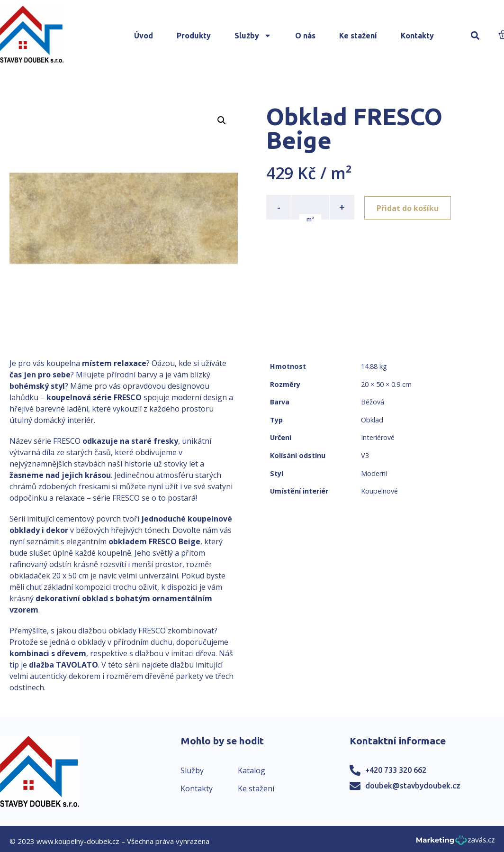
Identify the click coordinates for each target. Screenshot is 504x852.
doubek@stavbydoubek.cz (413, 786)
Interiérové (378, 437)
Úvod (144, 36)
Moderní (374, 473)
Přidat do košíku (409, 207)
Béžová (373, 402)
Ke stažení (358, 36)
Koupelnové (379, 491)
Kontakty (417, 36)
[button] (475, 36)
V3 (365, 455)
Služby (253, 36)
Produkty (194, 36)
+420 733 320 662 (396, 770)
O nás (305, 36)
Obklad (372, 420)
